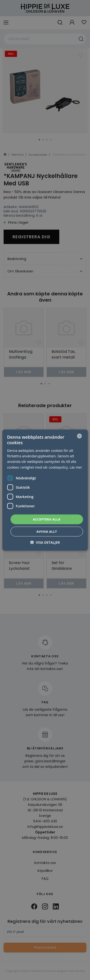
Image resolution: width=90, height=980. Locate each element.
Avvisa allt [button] (47, 532)
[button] (45, 542)
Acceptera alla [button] (47, 519)
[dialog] (45, 490)
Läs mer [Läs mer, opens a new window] (76, 467)
